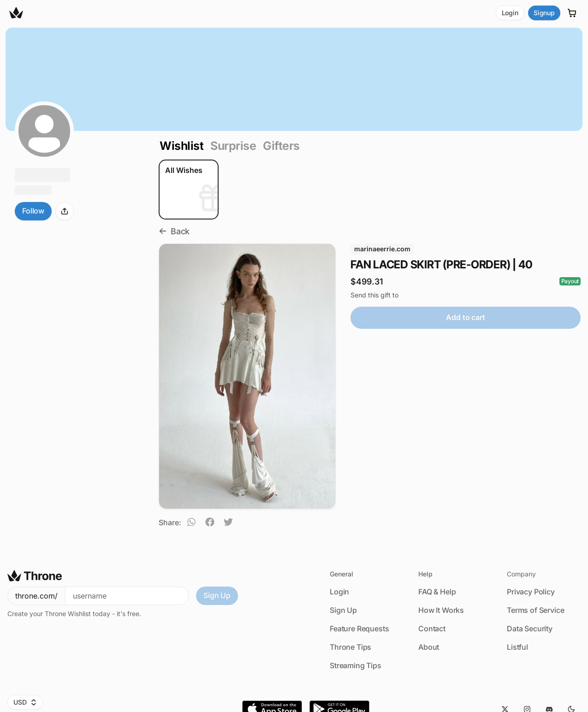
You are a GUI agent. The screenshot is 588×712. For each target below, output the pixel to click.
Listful (517, 647)
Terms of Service (535, 610)
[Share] (65, 211)
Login (510, 13)
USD (25, 702)
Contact (432, 629)
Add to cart (465, 317)
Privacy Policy (531, 592)
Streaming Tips (356, 665)
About (429, 647)
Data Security (530, 629)
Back (174, 231)
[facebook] (210, 523)
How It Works (441, 610)
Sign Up (217, 595)
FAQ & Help (437, 592)
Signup (544, 13)
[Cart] (572, 13)
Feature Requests (359, 629)
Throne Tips (350, 647)
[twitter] (228, 523)
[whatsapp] (191, 523)
